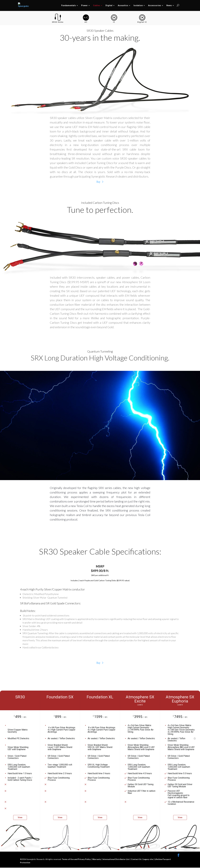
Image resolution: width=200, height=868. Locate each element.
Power (85, 6)
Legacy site (148, 860)
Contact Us (136, 860)
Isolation (138, 6)
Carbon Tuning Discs (106, 203)
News (169, 6)
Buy (98, 182)
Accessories (155, 6)
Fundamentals (69, 6)
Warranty (96, 860)
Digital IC (142, 22)
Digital (109, 6)
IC (114, 22)
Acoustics (123, 6)
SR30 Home (58, 22)
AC (86, 22)
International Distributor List (116, 860)
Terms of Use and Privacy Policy (76, 860)
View (20, 818)
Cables (97, 6)
